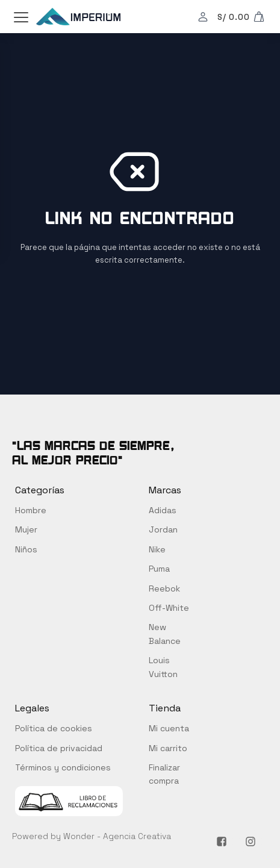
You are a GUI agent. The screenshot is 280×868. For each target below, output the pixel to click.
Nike (157, 549)
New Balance (165, 634)
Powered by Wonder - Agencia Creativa (92, 836)
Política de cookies (54, 728)
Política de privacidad (59, 748)
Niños (26, 549)
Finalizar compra (164, 774)
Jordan (163, 529)
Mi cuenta (169, 728)
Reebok (164, 589)
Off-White (169, 608)
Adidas (163, 510)
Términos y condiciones (63, 767)
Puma (159, 569)
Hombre (31, 510)
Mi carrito (168, 748)
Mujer (26, 529)
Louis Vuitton (163, 667)
